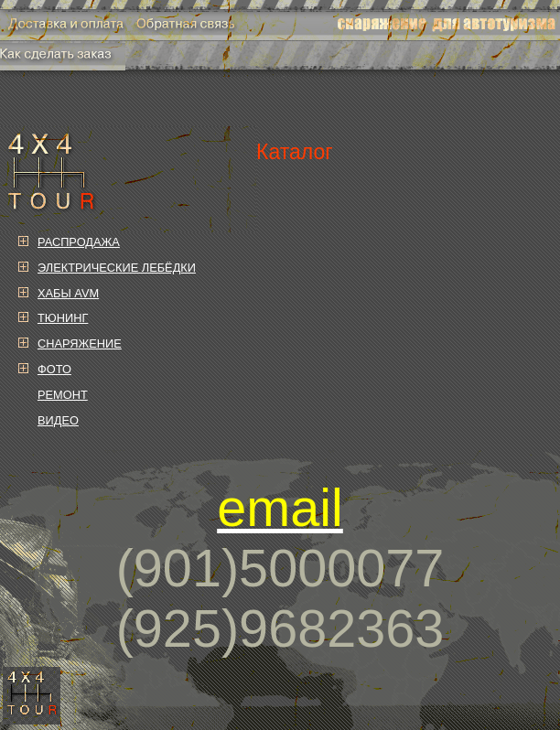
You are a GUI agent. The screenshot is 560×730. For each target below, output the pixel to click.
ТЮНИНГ (63, 318)
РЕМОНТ (63, 395)
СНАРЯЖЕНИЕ (80, 344)
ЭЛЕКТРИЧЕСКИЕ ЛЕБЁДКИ (117, 268)
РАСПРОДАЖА (79, 242)
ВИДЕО (58, 420)
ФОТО (54, 369)
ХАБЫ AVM (68, 293)
